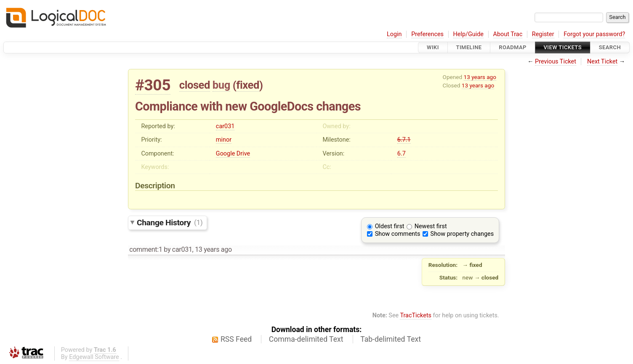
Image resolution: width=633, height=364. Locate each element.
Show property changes (462, 234)
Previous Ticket (556, 62)
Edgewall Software (94, 357)
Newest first (431, 226)
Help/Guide (468, 34)
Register (543, 34)
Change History (170, 222)
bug (221, 85)
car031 (225, 126)
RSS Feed (236, 339)
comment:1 (146, 249)
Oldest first (390, 226)
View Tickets (563, 47)
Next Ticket (602, 62)
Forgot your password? (594, 34)
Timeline (469, 47)
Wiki (433, 47)
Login (394, 34)
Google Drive (233, 154)
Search (610, 47)
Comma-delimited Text (306, 339)
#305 (153, 85)
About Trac (508, 34)
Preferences (427, 34)
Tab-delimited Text (391, 339)
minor (224, 140)
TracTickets (416, 315)
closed (195, 85)
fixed (248, 85)
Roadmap (513, 47)
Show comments (398, 234)
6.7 (402, 154)
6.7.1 (404, 140)
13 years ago (480, 77)
